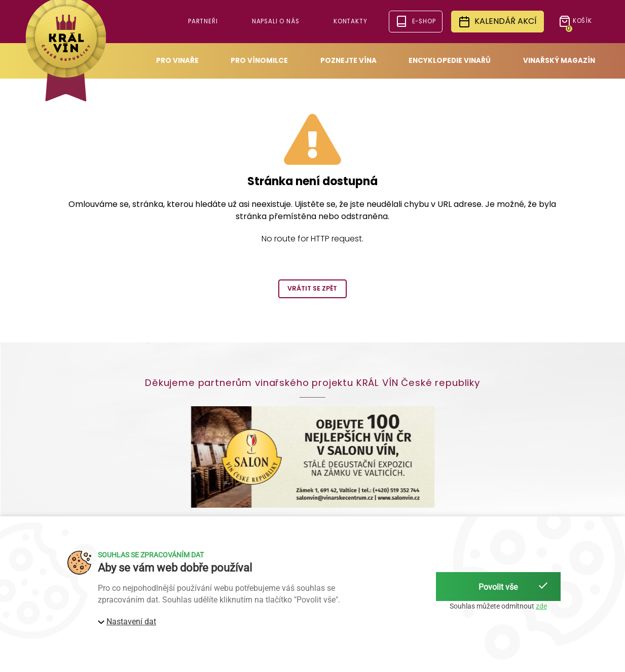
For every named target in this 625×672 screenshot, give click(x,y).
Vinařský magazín (559, 61)
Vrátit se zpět (312, 288)
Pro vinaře (177, 61)
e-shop (415, 21)
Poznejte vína (348, 61)
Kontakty (351, 21)
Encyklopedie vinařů (450, 61)
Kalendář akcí (498, 22)
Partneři (203, 21)
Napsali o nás (276, 21)
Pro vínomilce (259, 61)
